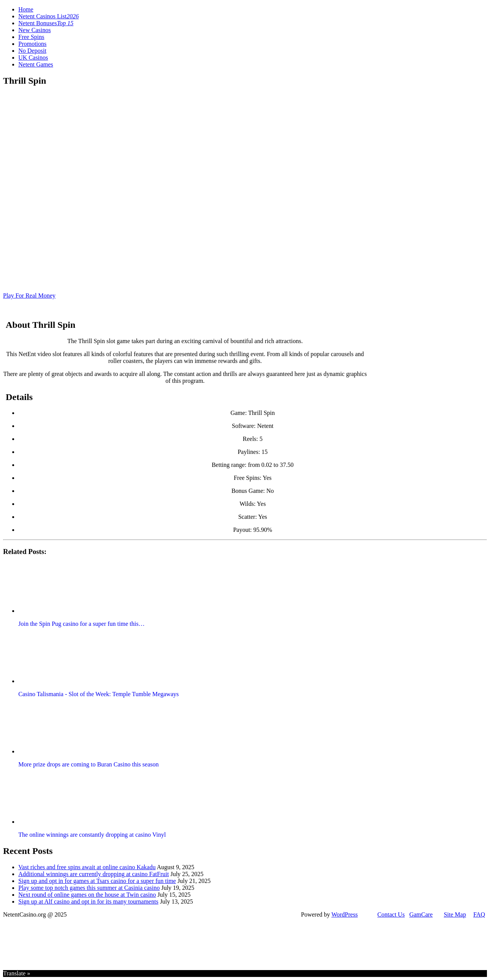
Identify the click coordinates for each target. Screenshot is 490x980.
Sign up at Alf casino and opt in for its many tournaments (88, 901)
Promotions (32, 44)
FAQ (479, 914)
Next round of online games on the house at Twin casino (87, 895)
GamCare (421, 914)
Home (26, 9)
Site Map (455, 914)
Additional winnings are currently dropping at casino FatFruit (94, 874)
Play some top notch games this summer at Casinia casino (89, 888)
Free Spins (31, 37)
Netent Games (36, 64)
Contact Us (391, 914)
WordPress (345, 914)
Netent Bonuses (46, 23)
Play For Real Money (29, 296)
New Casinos (35, 30)
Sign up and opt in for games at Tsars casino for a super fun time (97, 881)
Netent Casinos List (49, 16)
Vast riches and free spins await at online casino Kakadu (87, 867)
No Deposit (32, 51)
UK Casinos (33, 58)
